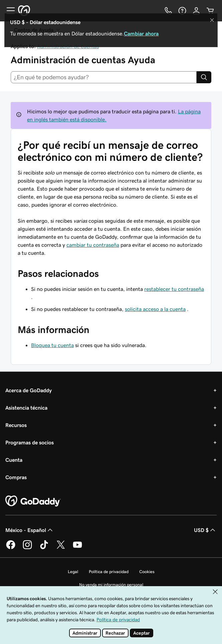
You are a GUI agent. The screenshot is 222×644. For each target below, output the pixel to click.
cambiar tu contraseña (93, 245)
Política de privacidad (109, 572)
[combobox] (104, 77)
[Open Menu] (8, 11)
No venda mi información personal (111, 585)
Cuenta (14, 460)
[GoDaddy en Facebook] (11, 548)
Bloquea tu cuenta (52, 345)
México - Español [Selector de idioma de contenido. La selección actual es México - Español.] (30, 530)
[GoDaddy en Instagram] (27, 548)
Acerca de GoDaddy (29, 390)
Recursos (16, 425)
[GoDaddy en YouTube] (77, 548)
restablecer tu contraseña (174, 289)
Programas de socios (30, 442)
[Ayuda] (182, 11)
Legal (73, 572)
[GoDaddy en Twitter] (61, 548)
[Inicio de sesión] (196, 11)
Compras (16, 477)
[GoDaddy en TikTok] (44, 548)
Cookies (147, 572)
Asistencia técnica (26, 408)
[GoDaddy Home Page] (33, 501)
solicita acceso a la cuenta (155, 309)
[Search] (204, 77)
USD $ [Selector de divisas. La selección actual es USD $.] (205, 530)
